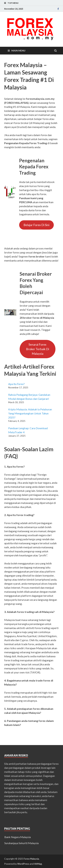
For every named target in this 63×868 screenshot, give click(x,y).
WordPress (23, 864)
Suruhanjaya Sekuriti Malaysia (22, 843)
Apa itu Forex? (16, 384)
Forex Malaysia (31, 859)
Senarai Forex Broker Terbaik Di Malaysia (38, 349)
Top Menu (13, 3)
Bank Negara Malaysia (18, 837)
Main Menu (18, 51)
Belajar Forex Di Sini (36, 225)
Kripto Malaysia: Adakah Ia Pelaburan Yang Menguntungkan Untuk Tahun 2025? (30, 413)
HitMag (38, 864)
